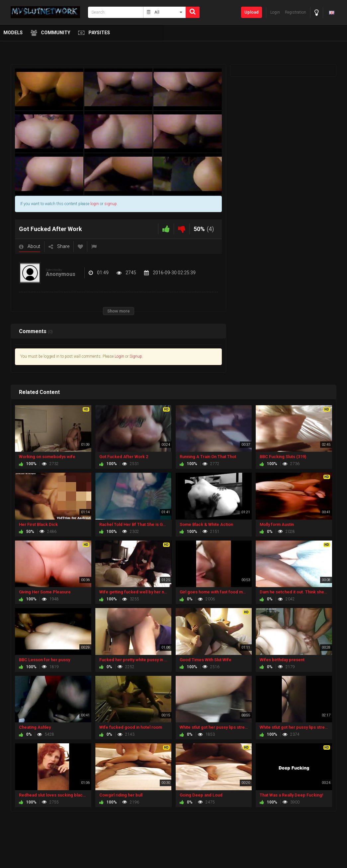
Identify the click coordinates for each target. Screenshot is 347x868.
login (95, 204)
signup (111, 204)
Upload (252, 12)
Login (119, 356)
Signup (136, 356)
